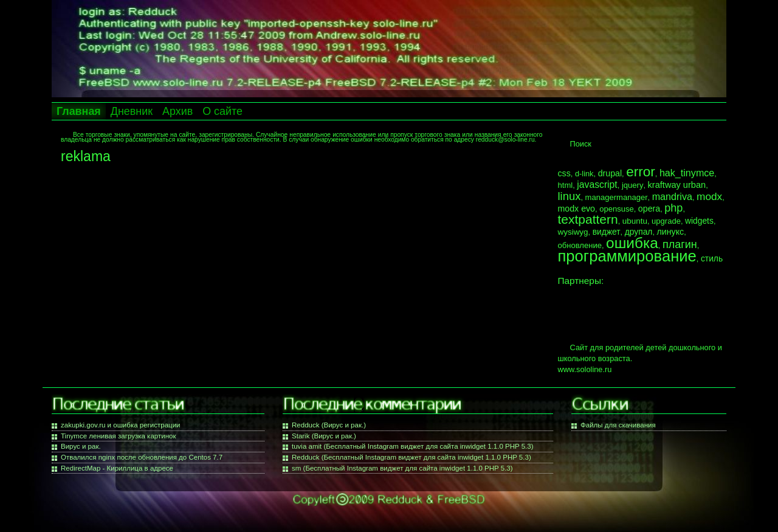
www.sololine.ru (585, 369)
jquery (633, 185)
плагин (680, 244)
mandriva (672, 196)
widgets (699, 221)
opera (649, 209)
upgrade (666, 221)
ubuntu (635, 221)
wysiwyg (573, 232)
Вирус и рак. (81, 446)
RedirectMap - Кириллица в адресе (117, 468)
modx (709, 196)
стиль (712, 258)
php (673, 208)
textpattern (588, 219)
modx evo (577, 209)
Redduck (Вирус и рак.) (329, 425)
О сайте (222, 111)
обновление (580, 245)
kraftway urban (677, 185)
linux (570, 196)
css (564, 173)
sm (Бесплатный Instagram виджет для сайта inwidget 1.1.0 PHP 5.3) (402, 468)
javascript (597, 185)
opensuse (617, 209)
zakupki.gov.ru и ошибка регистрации (121, 425)
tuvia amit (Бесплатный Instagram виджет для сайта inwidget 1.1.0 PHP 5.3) (413, 446)
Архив (177, 111)
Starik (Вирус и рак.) (324, 436)
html (566, 185)
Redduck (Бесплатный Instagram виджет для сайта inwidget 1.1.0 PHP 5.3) (411, 457)
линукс (671, 232)
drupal (610, 173)
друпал (639, 232)
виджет (607, 232)
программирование (627, 256)
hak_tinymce (687, 173)
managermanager (617, 197)
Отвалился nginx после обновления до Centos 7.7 (142, 457)
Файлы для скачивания (618, 425)
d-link (584, 174)
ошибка (632, 243)
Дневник (132, 111)
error (641, 172)
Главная (79, 111)
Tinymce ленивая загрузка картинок (118, 436)
